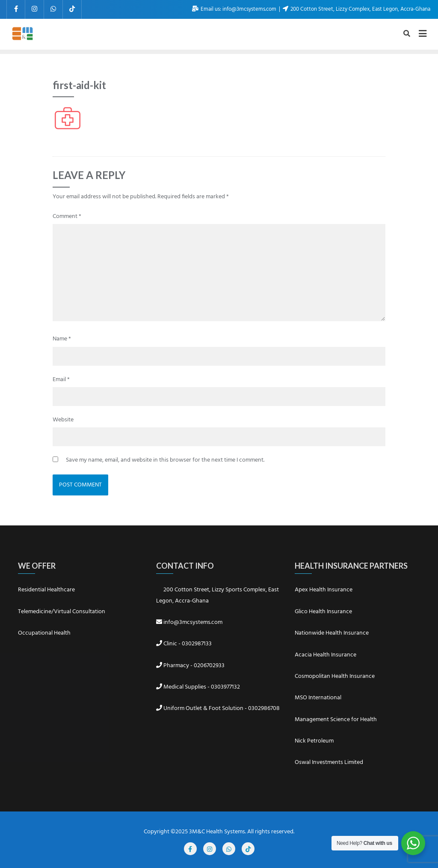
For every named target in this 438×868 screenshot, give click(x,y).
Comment (67, 216)
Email (61, 380)
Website (63, 420)
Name (62, 339)
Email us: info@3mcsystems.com (235, 9)
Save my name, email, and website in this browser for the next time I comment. (165, 460)
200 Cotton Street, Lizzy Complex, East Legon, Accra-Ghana (357, 9)
